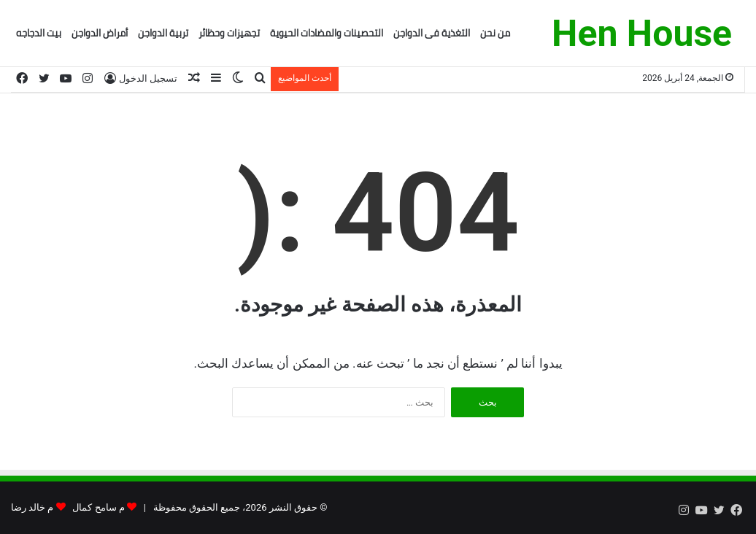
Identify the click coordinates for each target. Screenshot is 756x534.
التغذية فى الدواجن (432, 33)
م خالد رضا (32, 507)
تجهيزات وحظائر (229, 33)
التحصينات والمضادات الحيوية (327, 33)
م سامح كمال (98, 507)
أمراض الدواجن (100, 33)
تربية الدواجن (163, 33)
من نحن (495, 33)
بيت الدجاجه (39, 33)
